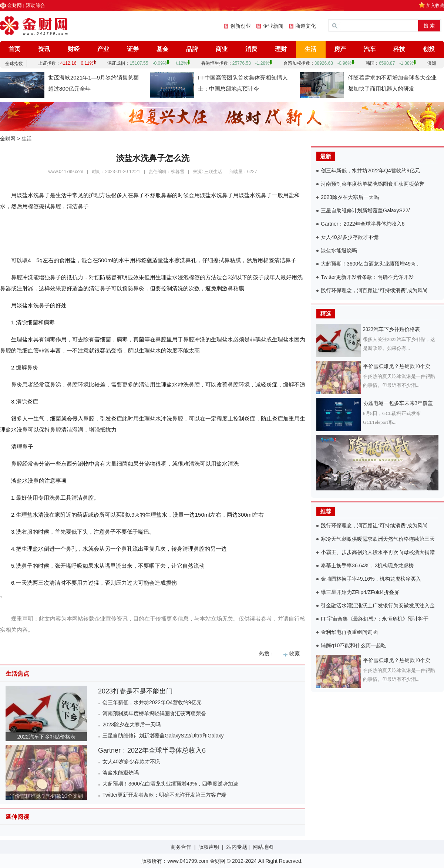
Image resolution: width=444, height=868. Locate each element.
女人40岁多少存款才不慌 (131, 761)
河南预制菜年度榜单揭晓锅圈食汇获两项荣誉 (154, 713)
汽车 (370, 49)
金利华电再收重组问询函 (349, 632)
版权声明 (209, 847)
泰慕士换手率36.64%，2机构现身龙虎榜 (367, 565)
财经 (74, 49)
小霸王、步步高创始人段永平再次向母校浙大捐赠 (378, 552)
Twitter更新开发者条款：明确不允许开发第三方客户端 (164, 795)
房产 (340, 49)
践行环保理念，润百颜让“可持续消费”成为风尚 (374, 290)
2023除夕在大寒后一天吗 (132, 725)
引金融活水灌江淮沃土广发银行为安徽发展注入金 (378, 605)
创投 (429, 49)
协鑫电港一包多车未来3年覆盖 (398, 403)
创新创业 (240, 26)
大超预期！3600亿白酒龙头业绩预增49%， (371, 264)
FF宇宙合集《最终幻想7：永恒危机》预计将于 (375, 619)
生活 (310, 49)
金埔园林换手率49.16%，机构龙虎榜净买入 (371, 579)
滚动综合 (36, 5)
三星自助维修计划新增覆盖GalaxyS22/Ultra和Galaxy (163, 736)
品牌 (192, 49)
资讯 (44, 49)
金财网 (15, 5)
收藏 (295, 653)
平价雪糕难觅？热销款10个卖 (397, 366)
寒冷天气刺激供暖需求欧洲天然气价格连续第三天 (378, 539)
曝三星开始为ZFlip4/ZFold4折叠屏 (360, 592)
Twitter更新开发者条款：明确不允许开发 (367, 277)
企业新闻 (273, 26)
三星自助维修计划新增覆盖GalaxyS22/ (365, 210)
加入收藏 (435, 6)
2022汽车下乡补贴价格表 (46, 737)
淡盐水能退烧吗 (121, 773)
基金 (162, 49)
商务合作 (181, 847)
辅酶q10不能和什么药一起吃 (354, 645)
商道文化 (306, 26)
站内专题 (237, 847)
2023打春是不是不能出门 (135, 691)
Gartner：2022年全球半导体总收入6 (152, 750)
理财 (281, 49)
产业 (103, 49)
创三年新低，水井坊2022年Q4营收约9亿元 (152, 702)
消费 (251, 49)
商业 (222, 49)
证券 (133, 49)
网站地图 (263, 847)
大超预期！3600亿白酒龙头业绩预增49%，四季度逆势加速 (170, 784)
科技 (399, 49)
